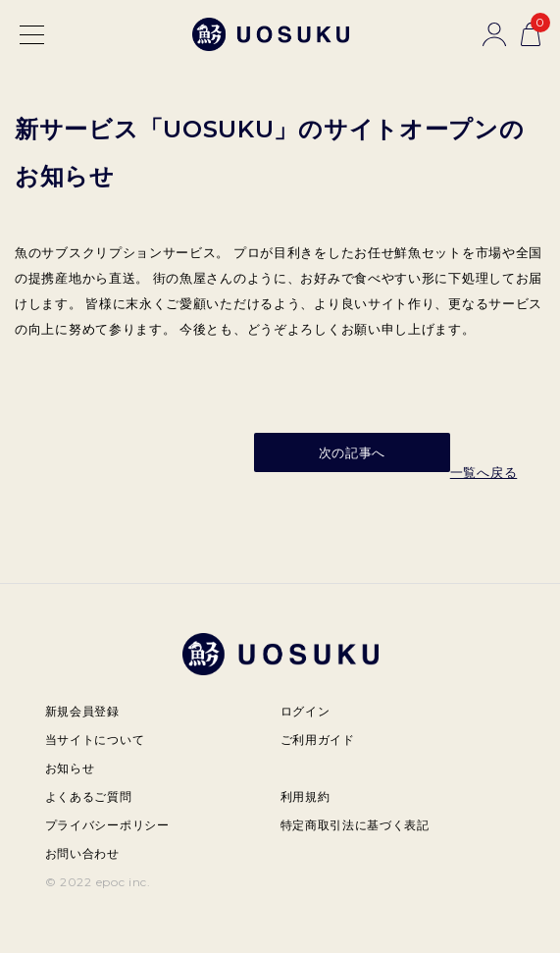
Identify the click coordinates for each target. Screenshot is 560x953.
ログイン (305, 711)
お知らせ (70, 768)
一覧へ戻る (484, 472)
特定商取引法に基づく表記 (355, 825)
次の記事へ (353, 452)
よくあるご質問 (89, 796)
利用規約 (305, 796)
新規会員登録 (82, 711)
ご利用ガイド (318, 740)
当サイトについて (95, 740)
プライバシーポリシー (107, 825)
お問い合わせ (82, 853)
